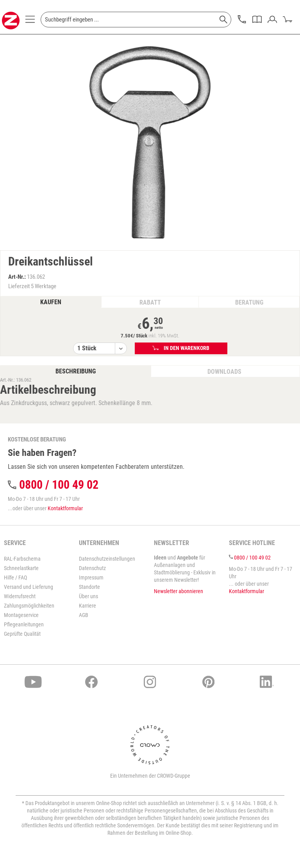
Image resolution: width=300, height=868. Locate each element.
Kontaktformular (65, 508)
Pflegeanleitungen (24, 624)
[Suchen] (223, 20)
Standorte (89, 587)
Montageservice (21, 615)
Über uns (88, 596)
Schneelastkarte (21, 568)
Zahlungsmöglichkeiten (29, 606)
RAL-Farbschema (22, 559)
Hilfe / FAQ (15, 577)
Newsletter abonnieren (179, 591)
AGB (84, 615)
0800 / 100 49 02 (59, 485)
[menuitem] (30, 22)
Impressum (91, 577)
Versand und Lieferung (29, 587)
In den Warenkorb (181, 348)
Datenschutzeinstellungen (107, 559)
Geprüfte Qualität (22, 634)
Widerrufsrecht (20, 596)
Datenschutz (92, 568)
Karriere (87, 606)
